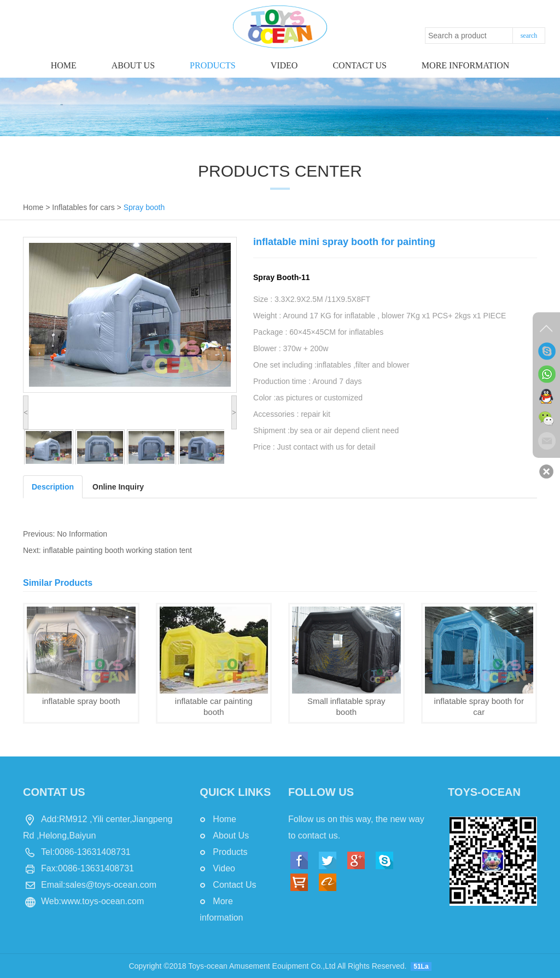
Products (213, 65)
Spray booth (144, 207)
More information (465, 65)
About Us (133, 65)
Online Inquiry (118, 487)
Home (64, 65)
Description (53, 487)
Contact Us (234, 885)
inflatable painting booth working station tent (118, 550)
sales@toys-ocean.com (111, 885)
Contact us (359, 65)
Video (284, 65)
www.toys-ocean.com (103, 901)
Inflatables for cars (83, 207)
